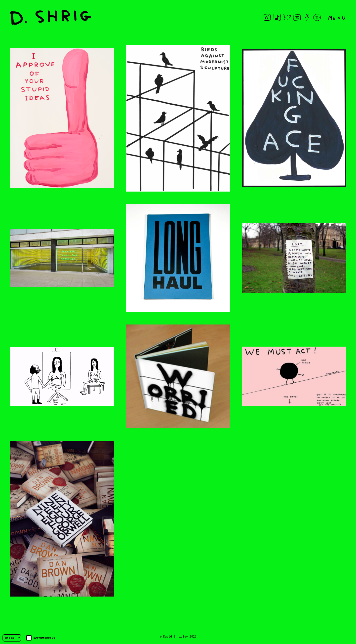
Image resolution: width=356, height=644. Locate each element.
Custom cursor (41, 638)
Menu (337, 17)
